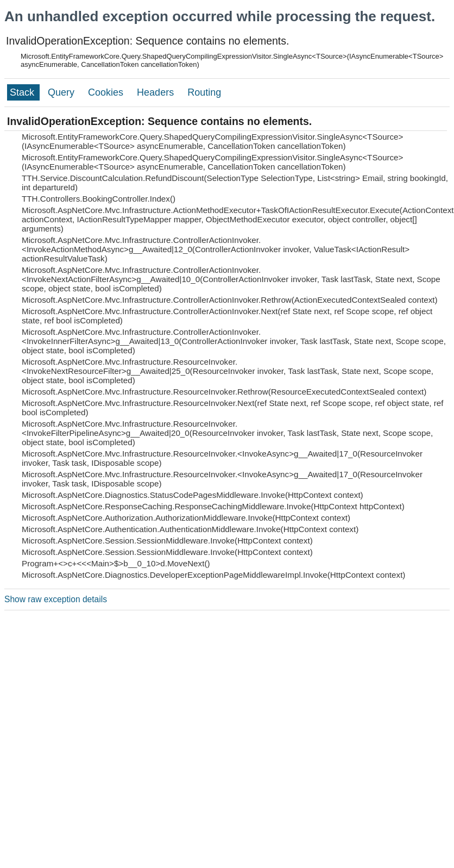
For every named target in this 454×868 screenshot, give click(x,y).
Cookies (107, 92)
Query (62, 92)
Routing (204, 92)
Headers (157, 92)
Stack (23, 92)
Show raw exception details (56, 599)
